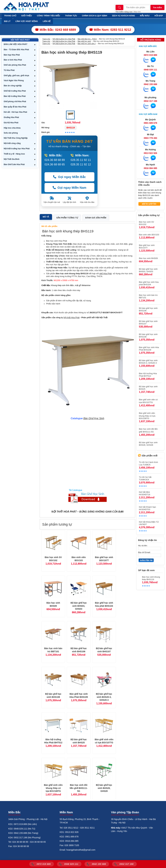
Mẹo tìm (137, 12)
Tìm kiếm (157, 8)
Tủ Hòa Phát (9, 70)
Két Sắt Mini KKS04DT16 (145, 493)
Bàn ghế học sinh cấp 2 (87, 44)
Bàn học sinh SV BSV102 (53, 559)
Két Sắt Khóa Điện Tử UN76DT (149, 523)
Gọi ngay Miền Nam (70, 188)
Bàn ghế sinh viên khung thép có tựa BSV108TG (53, 788)
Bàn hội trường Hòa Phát (15, 96)
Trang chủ (46, 39)
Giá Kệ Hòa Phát (11, 123)
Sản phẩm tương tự (67, 218)
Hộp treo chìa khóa (12, 128)
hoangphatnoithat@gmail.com (81, 850)
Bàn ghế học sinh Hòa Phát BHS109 (79, 695)
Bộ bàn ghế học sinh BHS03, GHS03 (79, 606)
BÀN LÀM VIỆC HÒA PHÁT (15, 44)
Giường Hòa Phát (11, 117)
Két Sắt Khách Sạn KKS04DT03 (147, 508)
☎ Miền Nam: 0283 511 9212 (110, 30)
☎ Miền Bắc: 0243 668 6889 (55, 30)
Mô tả (46, 217)
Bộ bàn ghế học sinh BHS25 (79, 741)
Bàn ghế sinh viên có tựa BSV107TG (104, 741)
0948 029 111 (150, 70)
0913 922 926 (150, 153)
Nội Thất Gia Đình (12, 159)
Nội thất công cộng (12, 143)
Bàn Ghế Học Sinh (94, 418)
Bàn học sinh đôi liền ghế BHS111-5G (79, 788)
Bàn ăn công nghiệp (13, 86)
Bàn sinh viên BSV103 (79, 559)
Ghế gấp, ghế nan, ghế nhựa (16, 76)
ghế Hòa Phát (106, 274)
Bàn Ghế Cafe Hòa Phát (14, 164)
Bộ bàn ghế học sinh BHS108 (53, 695)
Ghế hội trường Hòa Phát (15, 91)
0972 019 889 (150, 55)
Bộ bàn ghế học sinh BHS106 (79, 650)
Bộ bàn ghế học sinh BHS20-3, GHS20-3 (104, 697)
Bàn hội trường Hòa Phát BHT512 (53, 741)
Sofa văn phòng (11, 133)
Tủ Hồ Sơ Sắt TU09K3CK (145, 478)
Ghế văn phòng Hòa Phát (15, 65)
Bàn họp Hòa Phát (12, 55)
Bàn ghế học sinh (84, 41)
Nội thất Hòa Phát (71, 317)
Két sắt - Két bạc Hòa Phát (15, 112)
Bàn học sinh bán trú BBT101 (53, 650)
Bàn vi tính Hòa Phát (13, 60)
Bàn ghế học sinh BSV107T (104, 559)
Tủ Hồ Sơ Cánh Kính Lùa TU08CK (148, 463)
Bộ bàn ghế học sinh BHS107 (104, 650)
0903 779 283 (150, 138)
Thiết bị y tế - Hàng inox (14, 154)
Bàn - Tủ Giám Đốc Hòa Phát (16, 50)
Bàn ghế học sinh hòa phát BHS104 (104, 604)
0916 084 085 (150, 168)
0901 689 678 (150, 123)
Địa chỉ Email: (144, 552)
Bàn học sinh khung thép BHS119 (151, 578)
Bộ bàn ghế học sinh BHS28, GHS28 (104, 788)
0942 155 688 (150, 84)
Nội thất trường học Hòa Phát (17, 149)
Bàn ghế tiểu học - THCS (87, 39)
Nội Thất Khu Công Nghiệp (16, 138)
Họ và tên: (143, 546)
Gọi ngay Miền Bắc (69, 177)
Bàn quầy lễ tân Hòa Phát (15, 107)
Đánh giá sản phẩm (96, 218)
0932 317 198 (150, 101)
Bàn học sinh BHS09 (53, 604)
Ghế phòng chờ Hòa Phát (15, 102)
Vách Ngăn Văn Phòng (14, 81)
